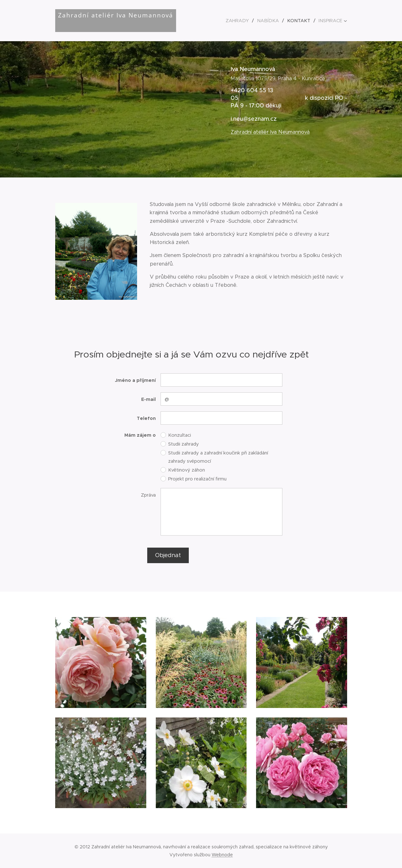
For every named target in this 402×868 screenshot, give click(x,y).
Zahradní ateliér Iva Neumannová (270, 132)
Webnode (222, 855)
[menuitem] (243, 21)
